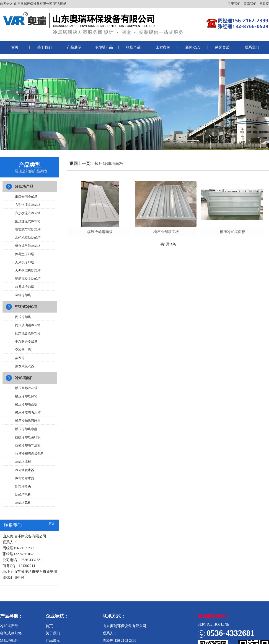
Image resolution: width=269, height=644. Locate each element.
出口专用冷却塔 (26, 197)
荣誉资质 (222, 47)
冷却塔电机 (23, 495)
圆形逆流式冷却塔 (28, 221)
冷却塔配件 (24, 378)
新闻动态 (193, 47)
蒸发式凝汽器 (25, 366)
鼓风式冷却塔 (25, 287)
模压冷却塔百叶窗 (28, 421)
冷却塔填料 (23, 462)
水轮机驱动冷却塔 (28, 238)
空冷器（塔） (25, 350)
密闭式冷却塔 (26, 307)
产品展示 (74, 47)
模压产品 (133, 47)
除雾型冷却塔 (25, 254)
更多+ (53, 524)
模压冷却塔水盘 (26, 429)
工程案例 (163, 47)
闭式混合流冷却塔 (28, 333)
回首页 (264, 4)
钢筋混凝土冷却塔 (28, 279)
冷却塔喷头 (23, 486)
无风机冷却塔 (25, 262)
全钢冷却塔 (23, 295)
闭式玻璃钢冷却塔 (28, 325)
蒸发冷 (20, 358)
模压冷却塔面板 (26, 404)
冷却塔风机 (23, 503)
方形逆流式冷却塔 (28, 205)
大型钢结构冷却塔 (28, 271)
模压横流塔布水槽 (28, 413)
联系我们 (250, 4)
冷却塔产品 (104, 47)
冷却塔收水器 (25, 470)
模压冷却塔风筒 (26, 396)
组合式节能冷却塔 (28, 246)
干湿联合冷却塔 (26, 342)
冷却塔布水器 (25, 478)
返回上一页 (80, 164)
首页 (15, 47)
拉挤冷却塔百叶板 (28, 437)
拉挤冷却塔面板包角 (29, 454)
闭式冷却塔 (23, 317)
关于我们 (234, 4)
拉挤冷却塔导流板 (28, 445)
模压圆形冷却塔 (26, 388)
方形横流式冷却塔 (28, 213)
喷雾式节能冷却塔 (28, 230)
